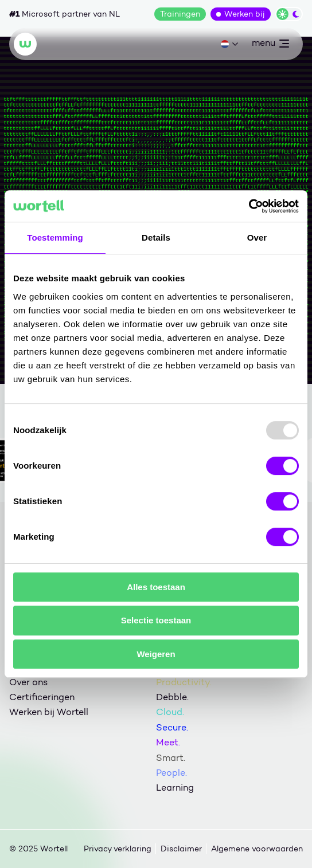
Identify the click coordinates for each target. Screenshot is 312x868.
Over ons (28, 682)
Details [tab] (156, 237)
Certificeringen (42, 697)
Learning (175, 788)
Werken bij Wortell (49, 712)
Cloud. (170, 712)
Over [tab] (257, 237)
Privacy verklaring (118, 849)
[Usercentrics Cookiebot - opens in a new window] (249, 206)
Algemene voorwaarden (257, 849)
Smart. (171, 758)
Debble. (172, 697)
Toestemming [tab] (55, 237)
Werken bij (245, 14)
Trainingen (180, 14)
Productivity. (184, 682)
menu (270, 45)
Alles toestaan (156, 587)
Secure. (172, 727)
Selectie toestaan (156, 620)
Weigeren (156, 654)
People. (171, 773)
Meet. (168, 742)
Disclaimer (181, 849)
